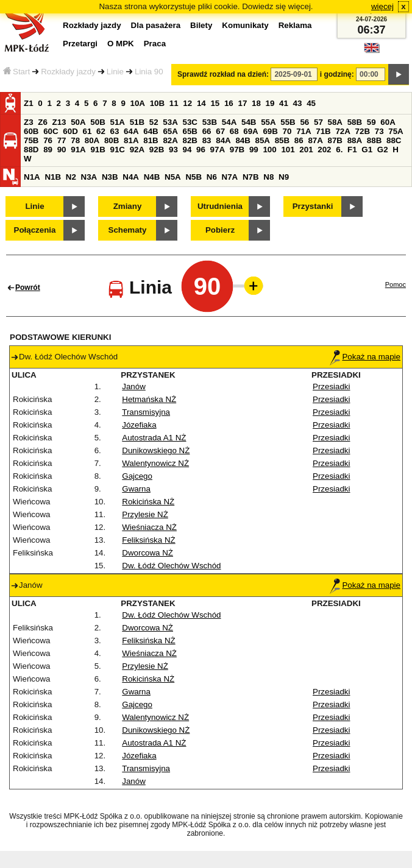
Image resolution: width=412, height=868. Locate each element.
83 (207, 140)
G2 (383, 150)
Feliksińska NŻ (148, 540)
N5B (194, 177)
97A (218, 150)
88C (394, 140)
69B (270, 131)
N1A (32, 177)
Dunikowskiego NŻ (156, 450)
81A (131, 140)
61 (87, 131)
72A (343, 131)
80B (112, 140)
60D (70, 131)
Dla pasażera (156, 25)
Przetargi (80, 44)
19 (270, 103)
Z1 (29, 103)
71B (323, 131)
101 (288, 150)
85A (263, 140)
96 (201, 150)
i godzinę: (337, 74)
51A (118, 122)
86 (299, 140)
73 (379, 131)
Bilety (201, 25)
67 (220, 131)
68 (234, 131)
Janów (134, 386)
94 (187, 150)
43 (298, 103)
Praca (155, 44)
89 (48, 150)
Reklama (295, 25)
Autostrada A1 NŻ (154, 438)
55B (288, 122)
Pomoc (396, 284)
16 (229, 103)
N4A (131, 177)
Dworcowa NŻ (147, 553)
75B (31, 140)
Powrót (28, 288)
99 (254, 150)
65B (190, 131)
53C (190, 122)
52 (154, 122)
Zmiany (128, 206)
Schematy (128, 230)
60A (388, 122)
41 (284, 103)
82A (170, 140)
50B (98, 122)
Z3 (29, 122)
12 (187, 103)
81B (151, 140)
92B (157, 150)
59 (371, 122)
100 (269, 150)
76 (48, 140)
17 (242, 103)
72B (363, 131)
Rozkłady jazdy (68, 72)
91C (118, 150)
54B (249, 122)
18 (256, 103)
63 (115, 131)
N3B (110, 177)
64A (131, 131)
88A (355, 140)
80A (92, 140)
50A (78, 122)
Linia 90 (149, 72)
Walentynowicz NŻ (155, 463)
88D (31, 150)
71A (304, 131)
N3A (89, 177)
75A (396, 131)
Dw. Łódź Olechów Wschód (171, 566)
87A (315, 140)
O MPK (121, 44)
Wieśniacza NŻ (149, 527)
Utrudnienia (220, 206)
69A (250, 131)
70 (287, 131)
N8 (268, 177)
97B (237, 150)
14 (201, 103)
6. (339, 150)
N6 (212, 177)
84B (243, 140)
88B (374, 140)
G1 (367, 150)
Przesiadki (331, 386)
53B (210, 122)
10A (138, 103)
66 (207, 131)
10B (157, 103)
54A (229, 122)
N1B (53, 177)
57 (318, 122)
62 (101, 131)
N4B (152, 177)
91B (98, 150)
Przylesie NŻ (145, 514)
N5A (173, 177)
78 (75, 140)
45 (311, 103)
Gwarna (136, 489)
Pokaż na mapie (365, 357)
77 (62, 140)
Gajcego (137, 476)
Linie (115, 72)
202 (324, 150)
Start (16, 72)
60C (51, 131)
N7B (251, 177)
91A (78, 150)
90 (62, 150)
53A (170, 122)
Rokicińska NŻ (148, 502)
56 (304, 122)
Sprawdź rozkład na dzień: (223, 74)
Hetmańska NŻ (149, 399)
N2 (71, 177)
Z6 (43, 122)
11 (174, 103)
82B (190, 140)
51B (137, 122)
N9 (284, 177)
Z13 (59, 122)
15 (215, 103)
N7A (230, 177)
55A (268, 122)
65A (170, 131)
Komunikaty (245, 25)
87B (335, 140)
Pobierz (220, 230)
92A (137, 150)
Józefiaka (139, 425)
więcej (382, 6)
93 (173, 150)
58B (355, 122)
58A (335, 122)
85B (282, 140)
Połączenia (35, 230)
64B (151, 131)
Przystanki (313, 206)
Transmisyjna (146, 412)
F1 (352, 150)
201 (306, 150)
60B (31, 131)
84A (223, 140)
